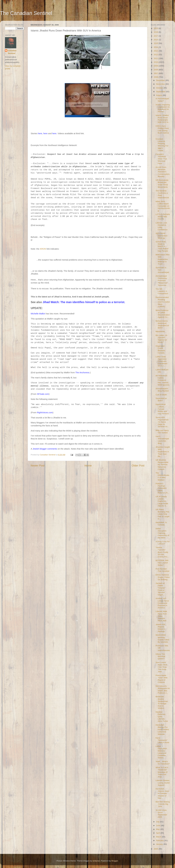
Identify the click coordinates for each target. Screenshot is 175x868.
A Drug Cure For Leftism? (163, 543)
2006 (156, 77)
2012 (156, 55)
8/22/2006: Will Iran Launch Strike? (162, 563)
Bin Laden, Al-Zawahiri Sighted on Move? (162, 339)
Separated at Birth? (161, 399)
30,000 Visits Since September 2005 (161, 814)
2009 (156, 66)
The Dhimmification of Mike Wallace (162, 476)
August (159, 95)
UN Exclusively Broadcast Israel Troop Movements (162, 184)
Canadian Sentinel (12, 52)
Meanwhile (160, 331)
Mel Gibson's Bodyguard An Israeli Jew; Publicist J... (163, 690)
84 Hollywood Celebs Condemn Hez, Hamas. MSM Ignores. (163, 380)
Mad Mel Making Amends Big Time (163, 804)
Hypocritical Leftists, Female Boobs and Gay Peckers (162, 409)
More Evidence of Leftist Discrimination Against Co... (163, 314)
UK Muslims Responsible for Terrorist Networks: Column (162, 465)
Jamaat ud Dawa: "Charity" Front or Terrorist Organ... (160, 589)
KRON (43, 249)
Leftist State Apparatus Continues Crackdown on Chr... (162, 361)
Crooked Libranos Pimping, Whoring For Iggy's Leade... (162, 145)
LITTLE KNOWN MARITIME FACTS (163, 217)
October (160, 88)
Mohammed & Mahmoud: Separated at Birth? (162, 324)
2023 (156, 28)
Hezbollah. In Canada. (161, 524)
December (161, 80)
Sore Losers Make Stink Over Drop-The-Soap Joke (161, 667)
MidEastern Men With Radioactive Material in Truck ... (163, 259)
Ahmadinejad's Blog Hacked (162, 390)
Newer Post (38, 466)
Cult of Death (161, 395)
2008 (156, 70)
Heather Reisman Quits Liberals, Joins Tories (162, 717)
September (161, 92)
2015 (156, 43)
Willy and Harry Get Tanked (162, 432)
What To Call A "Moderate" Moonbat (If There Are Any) (162, 772)
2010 (156, 62)
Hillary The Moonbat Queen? (160, 656)
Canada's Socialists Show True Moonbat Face (161, 159)
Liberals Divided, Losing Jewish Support (163, 783)
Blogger (115, 861)
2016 (156, 40)
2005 (156, 849)
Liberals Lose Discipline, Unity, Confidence (162, 226)
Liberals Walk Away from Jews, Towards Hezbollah (161, 616)
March (159, 837)
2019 (156, 32)
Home (88, 466)
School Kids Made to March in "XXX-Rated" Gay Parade (162, 246)
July (158, 822)
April (158, 833)
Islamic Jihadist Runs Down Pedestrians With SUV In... (163, 119)
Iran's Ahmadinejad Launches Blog (162, 440)
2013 (156, 51)
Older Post (138, 466)
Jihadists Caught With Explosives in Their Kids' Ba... (163, 452)
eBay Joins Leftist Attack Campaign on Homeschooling (163, 206)
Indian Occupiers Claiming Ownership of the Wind (162, 533)
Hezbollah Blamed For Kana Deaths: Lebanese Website (163, 730)
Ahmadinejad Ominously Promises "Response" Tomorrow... (162, 281)
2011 (156, 58)
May (158, 829)
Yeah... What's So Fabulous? (163, 763)
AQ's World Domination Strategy (162, 236)
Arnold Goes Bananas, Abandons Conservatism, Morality (163, 172)
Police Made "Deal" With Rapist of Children (162, 679)
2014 (156, 47)
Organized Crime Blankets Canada (160, 349)
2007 (156, 73)
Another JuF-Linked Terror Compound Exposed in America (162, 603)
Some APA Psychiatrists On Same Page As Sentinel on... (162, 422)
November (161, 84)
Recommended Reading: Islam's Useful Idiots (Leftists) (163, 302)
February (160, 840)
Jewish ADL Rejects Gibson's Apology (161, 628)
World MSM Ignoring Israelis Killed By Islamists (162, 638)
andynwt (96, 861)
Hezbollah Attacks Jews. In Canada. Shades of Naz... (163, 793)
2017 (156, 36)
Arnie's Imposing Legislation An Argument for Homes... (163, 108)
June (158, 826)
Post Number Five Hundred (162, 570)
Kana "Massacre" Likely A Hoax (162, 740)
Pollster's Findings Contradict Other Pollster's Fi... (162, 488)
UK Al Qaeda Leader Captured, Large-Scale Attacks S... (162, 501)
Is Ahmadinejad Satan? (162, 100)
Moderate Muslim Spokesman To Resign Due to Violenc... (162, 702)
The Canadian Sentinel (26, 13)
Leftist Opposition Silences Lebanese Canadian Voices (161, 752)
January (160, 844)
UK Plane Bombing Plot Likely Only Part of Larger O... (163, 514)
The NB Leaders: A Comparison (162, 291)
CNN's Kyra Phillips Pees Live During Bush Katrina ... (162, 131)
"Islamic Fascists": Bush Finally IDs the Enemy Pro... (162, 552)
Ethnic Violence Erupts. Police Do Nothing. (163, 577)
